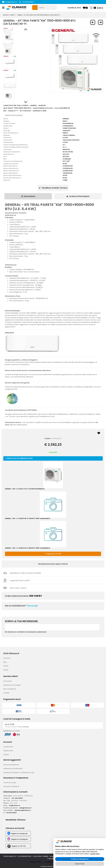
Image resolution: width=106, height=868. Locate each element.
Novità (6, 670)
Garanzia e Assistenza (11, 786)
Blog (5, 662)
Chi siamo (7, 658)
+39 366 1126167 (28, 2)
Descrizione (28, 196)
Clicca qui (32, 606)
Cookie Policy (50, 862)
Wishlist (6, 755)
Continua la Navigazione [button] (80, 859)
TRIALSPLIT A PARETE (9, 15)
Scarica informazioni (78, 196)
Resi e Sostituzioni (10, 689)
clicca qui (26, 727)
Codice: (48, 438)
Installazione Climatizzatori (13, 769)
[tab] (28, 196)
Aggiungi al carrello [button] (53, 554)
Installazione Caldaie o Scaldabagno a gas (19, 772)
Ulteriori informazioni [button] (14, 115)
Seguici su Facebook (19, 834)
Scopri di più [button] (80, 864)
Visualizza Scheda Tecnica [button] (53, 188)
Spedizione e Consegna (12, 685)
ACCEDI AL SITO (74, 8)
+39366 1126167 (17, 798)
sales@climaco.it (25, 808)
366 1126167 (36, 596)
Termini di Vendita (10, 783)
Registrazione (8, 751)
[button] (35, 8)
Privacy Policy (36, 862)
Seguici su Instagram (20, 839)
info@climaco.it (11, 2)
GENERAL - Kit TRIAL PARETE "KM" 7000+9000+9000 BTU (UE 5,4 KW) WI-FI (39, 15)
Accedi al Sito (8, 747)
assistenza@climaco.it (23, 810)
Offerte (6, 666)
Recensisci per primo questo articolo (53, 564)
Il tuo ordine (8, 681)
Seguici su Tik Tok (19, 846)
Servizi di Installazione (11, 765)
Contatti (6, 693)
